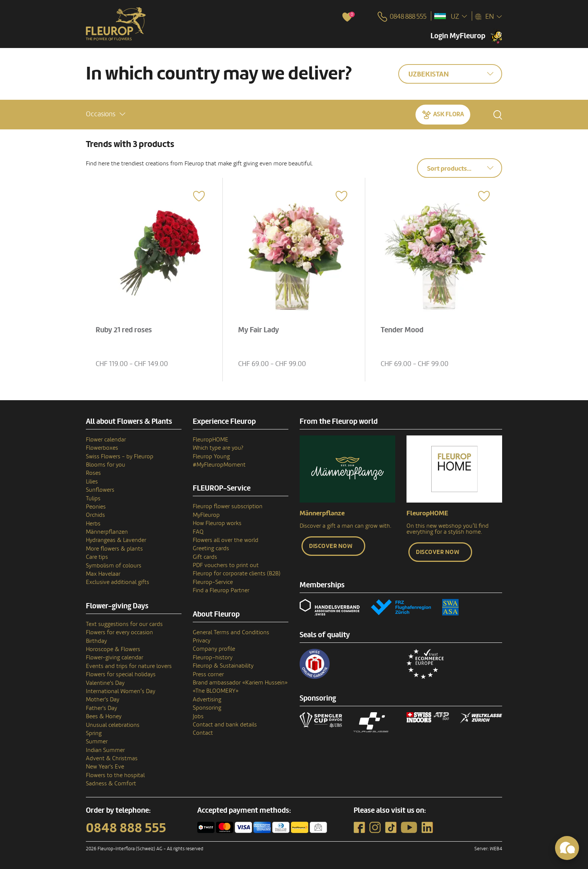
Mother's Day (103, 699)
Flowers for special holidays (121, 674)
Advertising (207, 699)
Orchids (95, 515)
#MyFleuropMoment (219, 465)
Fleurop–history (213, 657)
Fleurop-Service (213, 582)
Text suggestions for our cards (124, 624)
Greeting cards (211, 548)
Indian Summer (105, 750)
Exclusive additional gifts (118, 582)
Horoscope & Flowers (113, 649)
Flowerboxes (102, 448)
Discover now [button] (331, 546)
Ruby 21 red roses (124, 330)
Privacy (202, 641)
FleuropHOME (211, 440)
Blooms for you (106, 465)
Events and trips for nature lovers (129, 666)
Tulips (93, 498)
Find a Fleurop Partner (221, 590)
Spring (94, 733)
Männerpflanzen (107, 532)
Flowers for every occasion (119, 632)
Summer (97, 741)
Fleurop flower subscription (228, 506)
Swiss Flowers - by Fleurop (120, 456)
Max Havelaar (103, 574)
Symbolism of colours (114, 566)
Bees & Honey (104, 716)
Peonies (96, 507)
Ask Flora (448, 114)
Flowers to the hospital (115, 775)
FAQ (198, 532)
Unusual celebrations (113, 725)
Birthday (96, 641)
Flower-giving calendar (115, 657)
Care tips (97, 557)
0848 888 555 (126, 828)
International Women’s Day (121, 691)
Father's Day (101, 708)
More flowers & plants (114, 549)
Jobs (198, 716)
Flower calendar (106, 440)
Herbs (93, 524)
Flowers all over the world (226, 540)
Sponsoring (207, 708)
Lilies (92, 482)
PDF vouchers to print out (226, 565)
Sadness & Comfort (111, 783)
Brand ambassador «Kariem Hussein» (240, 683)
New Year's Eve (105, 767)
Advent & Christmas (112, 758)
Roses (93, 473)
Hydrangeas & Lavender (116, 540)
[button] (106, 114)
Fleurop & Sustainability (223, 666)
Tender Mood (402, 330)
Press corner (208, 674)
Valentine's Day (105, 683)
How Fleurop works (217, 523)
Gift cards (205, 557)
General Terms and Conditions (231, 632)
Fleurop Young (211, 456)
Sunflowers (100, 490)
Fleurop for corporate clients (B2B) (237, 573)
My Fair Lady (259, 330)
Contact (203, 733)
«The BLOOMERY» (216, 691)
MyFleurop (206, 515)
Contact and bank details (225, 725)
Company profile (214, 649)
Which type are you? (218, 448)
